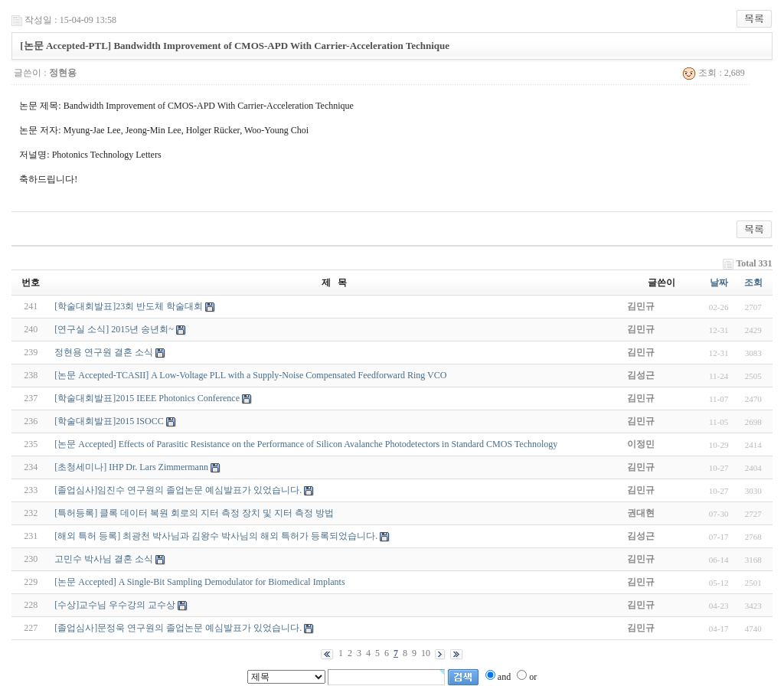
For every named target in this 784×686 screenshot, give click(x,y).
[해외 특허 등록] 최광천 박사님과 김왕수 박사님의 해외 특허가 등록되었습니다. (216, 536)
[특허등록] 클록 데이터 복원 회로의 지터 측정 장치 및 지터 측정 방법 (194, 513)
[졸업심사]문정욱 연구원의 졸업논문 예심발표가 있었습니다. (178, 628)
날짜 (719, 283)
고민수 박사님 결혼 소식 (104, 559)
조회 (753, 283)
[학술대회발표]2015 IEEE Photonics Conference (147, 398)
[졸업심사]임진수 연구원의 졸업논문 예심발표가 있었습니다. (178, 490)
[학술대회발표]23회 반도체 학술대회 (129, 306)
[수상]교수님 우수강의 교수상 (115, 605)
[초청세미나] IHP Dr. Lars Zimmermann (131, 467)
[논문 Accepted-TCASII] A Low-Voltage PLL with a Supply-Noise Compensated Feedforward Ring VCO (250, 375)
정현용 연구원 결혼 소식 (104, 352)
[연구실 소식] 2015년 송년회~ (114, 329)
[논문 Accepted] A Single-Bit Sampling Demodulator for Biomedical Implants (199, 582)
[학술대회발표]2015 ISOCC (109, 421)
